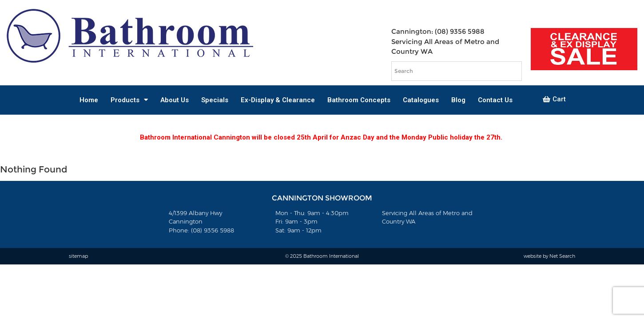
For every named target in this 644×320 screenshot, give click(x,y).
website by (537, 256)
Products (129, 100)
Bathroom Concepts (359, 100)
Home (89, 100)
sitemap (78, 256)
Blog (458, 100)
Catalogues (421, 100)
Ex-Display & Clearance (278, 100)
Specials (215, 100)
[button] (554, 100)
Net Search (562, 256)
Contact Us (495, 100)
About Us (175, 100)
